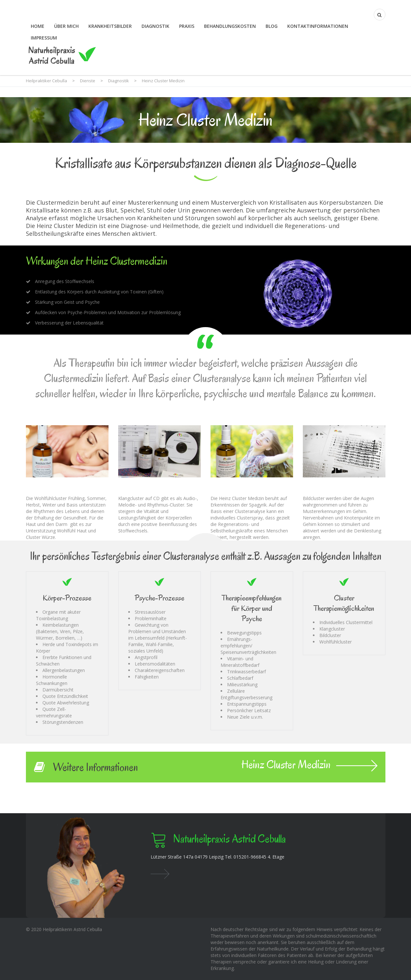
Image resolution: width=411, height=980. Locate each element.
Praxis (187, 26)
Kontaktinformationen (318, 26)
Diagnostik (155, 26)
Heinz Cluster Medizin (309, 766)
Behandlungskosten (230, 26)
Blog (272, 26)
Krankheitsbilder (110, 26)
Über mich (66, 26)
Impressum (44, 38)
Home (38, 26)
